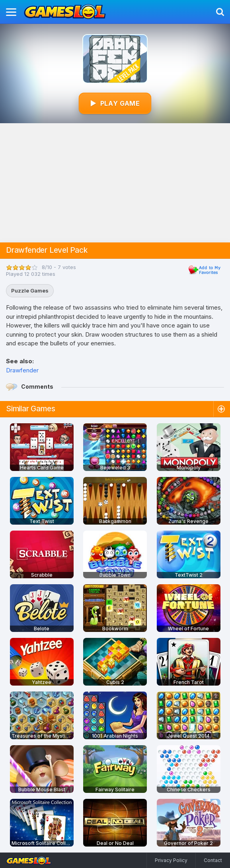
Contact (213, 860)
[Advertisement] (115, 183)
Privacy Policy (171, 860)
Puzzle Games (30, 291)
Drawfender (22, 370)
